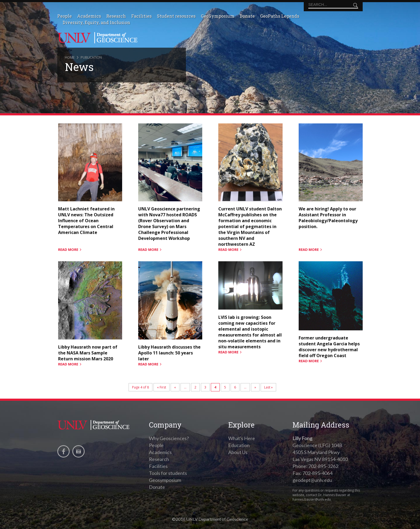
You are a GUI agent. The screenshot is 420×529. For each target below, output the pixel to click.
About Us (238, 452)
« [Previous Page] (175, 387)
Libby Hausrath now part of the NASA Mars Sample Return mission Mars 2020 (88, 353)
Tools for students (168, 473)
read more (68, 250)
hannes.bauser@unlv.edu (312, 499)
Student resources (176, 16)
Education (239, 445)
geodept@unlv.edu (312, 480)
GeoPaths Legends (280, 16)
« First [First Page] (162, 387)
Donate (247, 16)
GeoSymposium (218, 16)
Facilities (141, 16)
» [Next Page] (255, 387)
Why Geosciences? (169, 438)
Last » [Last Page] (268, 387)
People (65, 16)
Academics (89, 16)
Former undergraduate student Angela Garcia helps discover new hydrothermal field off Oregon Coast (329, 347)
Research (116, 16)
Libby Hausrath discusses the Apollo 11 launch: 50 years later (169, 353)
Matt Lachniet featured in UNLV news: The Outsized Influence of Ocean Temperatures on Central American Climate (86, 221)
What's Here (242, 438)
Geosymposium (165, 480)
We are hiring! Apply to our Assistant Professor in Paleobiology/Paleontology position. (328, 218)
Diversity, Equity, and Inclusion (96, 22)
